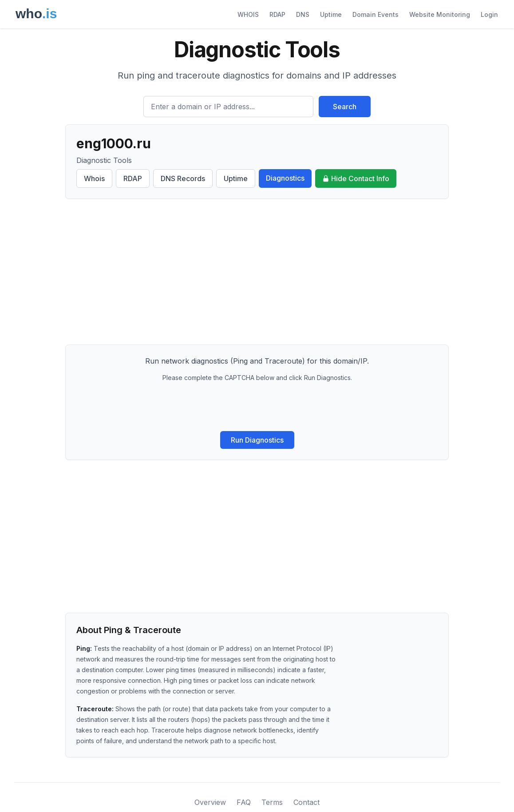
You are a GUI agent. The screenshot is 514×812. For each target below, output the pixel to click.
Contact (306, 802)
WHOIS (248, 14)
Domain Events (376, 14)
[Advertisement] (257, 272)
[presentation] (257, 407)
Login (489, 14)
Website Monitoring (440, 14)
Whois (94, 178)
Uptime (331, 14)
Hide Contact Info (356, 178)
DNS (303, 14)
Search (345, 107)
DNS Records (183, 178)
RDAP (277, 14)
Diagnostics (285, 178)
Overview (210, 802)
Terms (272, 802)
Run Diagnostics (257, 440)
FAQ (244, 802)
